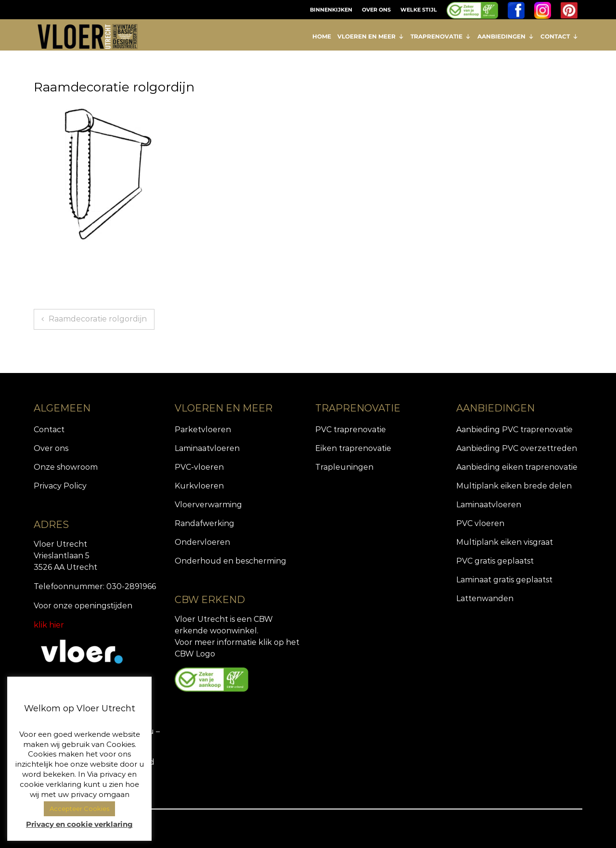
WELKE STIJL (419, 10)
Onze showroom (66, 467)
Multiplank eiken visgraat (505, 542)
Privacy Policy (60, 486)
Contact (49, 430)
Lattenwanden (485, 598)
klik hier (49, 625)
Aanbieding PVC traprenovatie (514, 430)
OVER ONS (376, 10)
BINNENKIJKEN (331, 10)
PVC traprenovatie (351, 430)
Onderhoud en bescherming (231, 561)
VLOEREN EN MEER (371, 36)
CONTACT (559, 36)
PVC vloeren (480, 523)
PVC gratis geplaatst (495, 561)
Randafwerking (205, 523)
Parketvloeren (203, 430)
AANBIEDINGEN (506, 36)
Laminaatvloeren (207, 448)
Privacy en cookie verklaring (79, 824)
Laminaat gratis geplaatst (504, 580)
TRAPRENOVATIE (441, 36)
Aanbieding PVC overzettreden (517, 448)
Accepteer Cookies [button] (79, 809)
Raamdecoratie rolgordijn (98, 319)
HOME (322, 36)
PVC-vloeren (199, 467)
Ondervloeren (202, 542)
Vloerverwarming (208, 505)
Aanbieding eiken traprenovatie (517, 467)
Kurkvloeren (199, 486)
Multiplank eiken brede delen (514, 486)
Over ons (51, 448)
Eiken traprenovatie (353, 448)
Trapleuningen (344, 467)
